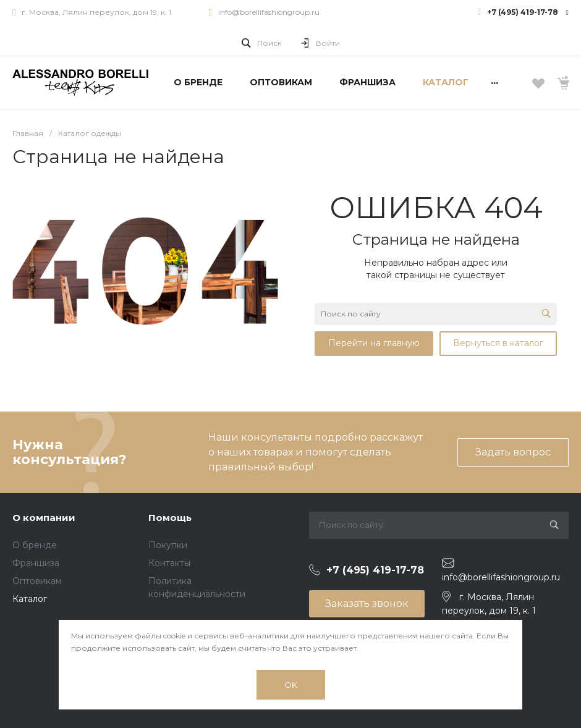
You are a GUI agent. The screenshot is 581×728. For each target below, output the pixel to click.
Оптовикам (37, 581)
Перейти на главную (374, 343)
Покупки (168, 545)
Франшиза (36, 563)
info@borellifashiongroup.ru (269, 12)
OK (291, 685)
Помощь (170, 518)
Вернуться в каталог (498, 343)
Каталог (30, 599)
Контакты (169, 563)
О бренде (35, 545)
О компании (44, 518)
